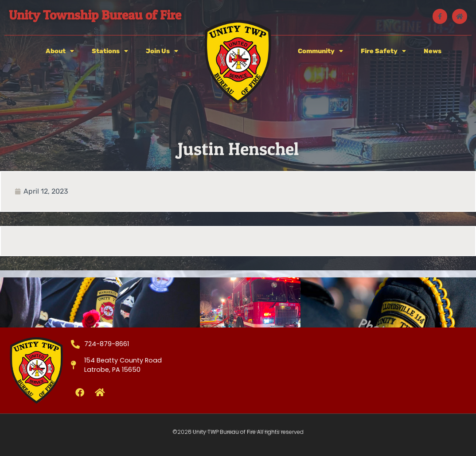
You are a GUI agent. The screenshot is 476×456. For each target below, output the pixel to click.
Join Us (162, 51)
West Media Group (270, 431)
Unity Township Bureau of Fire (95, 15)
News (433, 51)
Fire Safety (383, 51)
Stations (110, 51)
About (60, 51)
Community (320, 51)
